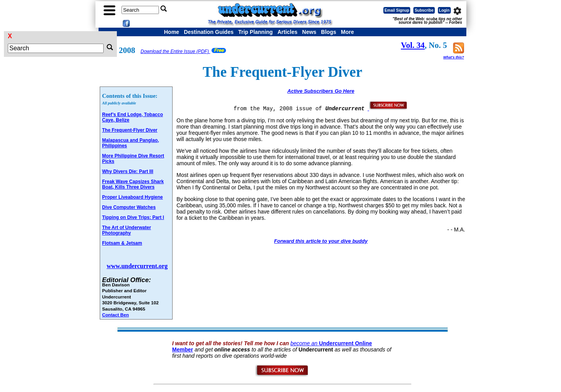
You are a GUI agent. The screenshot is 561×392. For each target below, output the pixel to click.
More (347, 32)
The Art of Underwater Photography (127, 230)
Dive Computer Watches (129, 207)
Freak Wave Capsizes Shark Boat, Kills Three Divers (133, 184)
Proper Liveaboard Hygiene (132, 197)
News (310, 32)
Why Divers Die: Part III (128, 171)
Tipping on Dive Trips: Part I (133, 217)
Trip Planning (255, 32)
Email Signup (397, 10)
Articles (287, 32)
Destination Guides (209, 32)
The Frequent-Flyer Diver (130, 130)
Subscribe (424, 10)
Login (444, 10)
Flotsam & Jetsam (122, 243)
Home (172, 32)
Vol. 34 (413, 45)
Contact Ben (116, 315)
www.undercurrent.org (137, 266)
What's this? (454, 57)
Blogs (329, 32)
